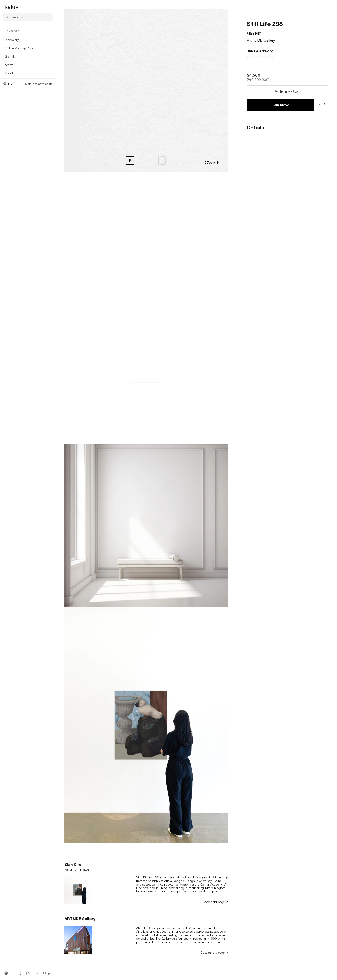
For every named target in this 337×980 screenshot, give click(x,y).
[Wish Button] (322, 105)
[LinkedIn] (28, 973)
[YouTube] (13, 973)
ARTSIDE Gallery (261, 40)
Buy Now (280, 105)
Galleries (11, 56)
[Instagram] (6, 973)
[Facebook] (21, 973)
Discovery (12, 40)
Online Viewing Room (20, 48)
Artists (9, 65)
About (9, 73)
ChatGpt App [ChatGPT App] (42, 973)
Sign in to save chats (39, 84)
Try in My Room (288, 91)
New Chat (15, 17)
